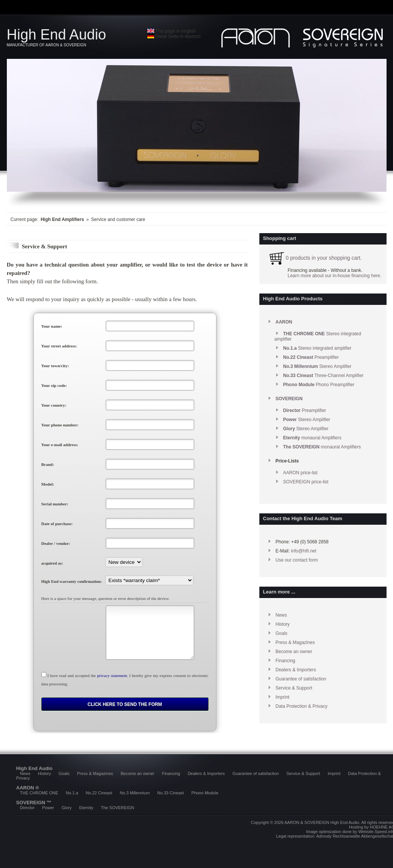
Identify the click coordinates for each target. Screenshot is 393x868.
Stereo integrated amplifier (317, 348)
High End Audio (77, 37)
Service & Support (294, 688)
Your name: (52, 326)
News (281, 615)
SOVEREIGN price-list (306, 482)
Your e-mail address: (60, 445)
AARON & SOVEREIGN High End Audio (322, 822)
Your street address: (59, 346)
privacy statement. (113, 675)
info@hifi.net (304, 551)
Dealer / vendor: (56, 543)
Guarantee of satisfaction (301, 679)
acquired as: (52, 563)
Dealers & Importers (296, 670)
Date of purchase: (57, 524)
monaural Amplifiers (312, 438)
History (283, 624)
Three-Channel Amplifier (324, 376)
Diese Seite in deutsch (174, 36)
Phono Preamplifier (319, 385)
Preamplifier (311, 357)
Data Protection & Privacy (302, 706)
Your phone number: (60, 425)
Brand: (48, 464)
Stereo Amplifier (317, 366)
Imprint (283, 697)
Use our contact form (297, 560)
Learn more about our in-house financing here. (335, 276)
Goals (282, 633)
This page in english (172, 31)
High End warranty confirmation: (72, 581)
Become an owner (294, 652)
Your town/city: (55, 366)
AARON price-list (301, 473)
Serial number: (55, 504)
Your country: (54, 405)
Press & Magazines (295, 642)
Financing (286, 661)
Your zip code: (54, 385)
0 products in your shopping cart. (314, 258)
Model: (48, 484)
